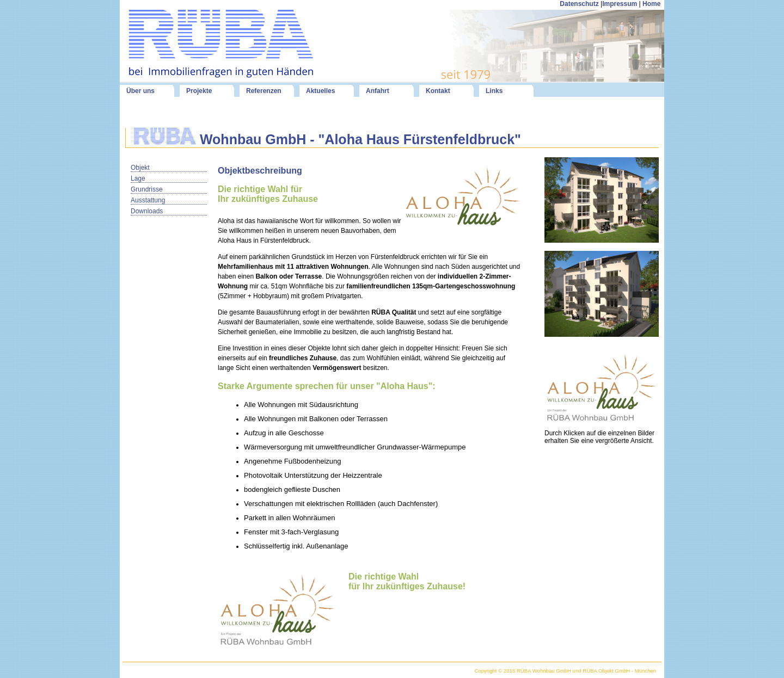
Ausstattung (148, 200)
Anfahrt (378, 91)
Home (653, 4)
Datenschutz (579, 4)
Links (494, 91)
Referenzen (264, 91)
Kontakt (438, 91)
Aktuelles (320, 91)
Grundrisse (147, 189)
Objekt (140, 168)
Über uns (140, 91)
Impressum (620, 4)
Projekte (199, 91)
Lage (138, 178)
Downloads (147, 211)
